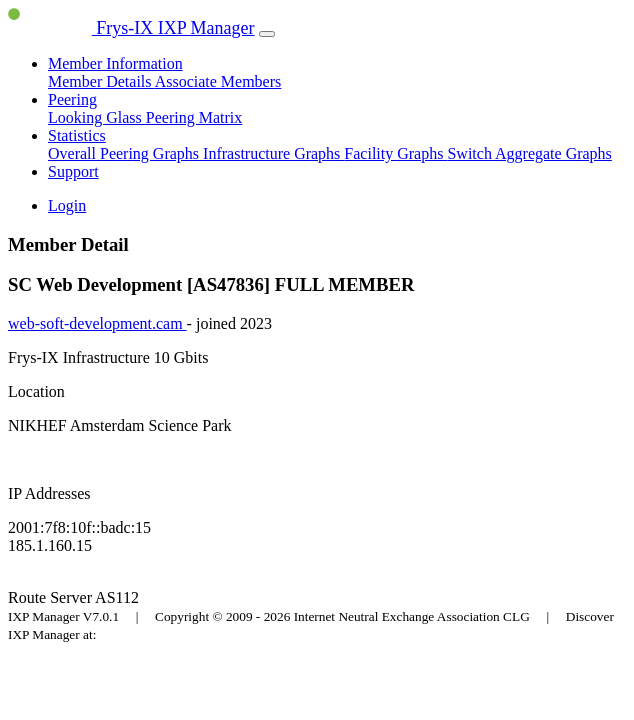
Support (73, 171)
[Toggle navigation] (267, 34)
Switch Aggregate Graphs (529, 153)
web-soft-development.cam (97, 323)
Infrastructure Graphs (273, 153)
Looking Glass (97, 117)
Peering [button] (72, 99)
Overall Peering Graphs (125, 153)
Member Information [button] (115, 63)
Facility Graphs (395, 153)
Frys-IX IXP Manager (131, 28)
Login (67, 205)
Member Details (101, 81)
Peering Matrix (194, 117)
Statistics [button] (77, 135)
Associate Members (218, 81)
